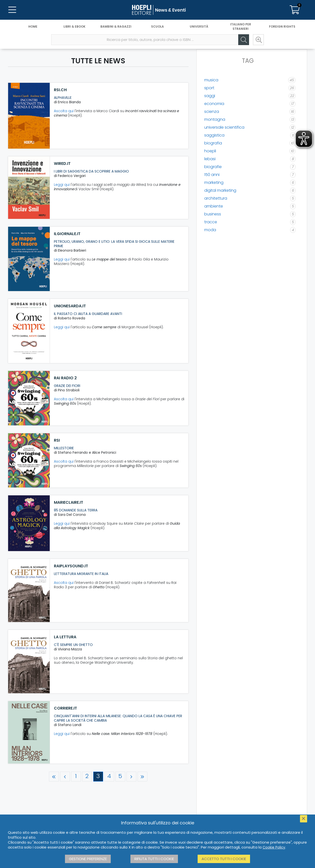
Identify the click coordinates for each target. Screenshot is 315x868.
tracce (211, 222)
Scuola (157, 26)
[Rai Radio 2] (29, 398)
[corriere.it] (29, 732)
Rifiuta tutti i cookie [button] (154, 859)
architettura (216, 198)
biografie (213, 167)
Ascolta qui (64, 111)
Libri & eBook (74, 26)
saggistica (214, 135)
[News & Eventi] (157, 10)
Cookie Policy (274, 847)
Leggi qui (62, 185)
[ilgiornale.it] (29, 259)
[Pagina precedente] (65, 777)
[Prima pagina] (54, 777)
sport (209, 88)
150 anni (212, 175)
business (213, 214)
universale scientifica (224, 127)
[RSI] (29, 460)
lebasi (210, 159)
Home (33, 26)
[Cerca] (244, 40)
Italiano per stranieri (241, 26)
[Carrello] (295, 10)
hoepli (210, 151)
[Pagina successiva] (131, 777)
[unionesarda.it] (29, 331)
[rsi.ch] (29, 116)
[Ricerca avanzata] (258, 40)
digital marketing (220, 190)
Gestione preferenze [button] (88, 859)
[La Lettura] (29, 662)
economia (214, 104)
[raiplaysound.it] (29, 591)
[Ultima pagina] (142, 777)
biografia (213, 143)
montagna (215, 119)
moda (210, 230)
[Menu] (12, 10)
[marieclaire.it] (29, 523)
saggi (210, 96)
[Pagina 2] (87, 777)
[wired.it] (29, 188)
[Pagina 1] (76, 777)
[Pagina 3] (98, 777)
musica (211, 80)
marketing (214, 182)
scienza (212, 112)
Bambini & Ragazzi (116, 26)
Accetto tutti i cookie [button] (224, 859)
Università (199, 26)
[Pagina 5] (120, 777)
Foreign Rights (282, 26)
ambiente (214, 206)
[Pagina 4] (109, 777)
